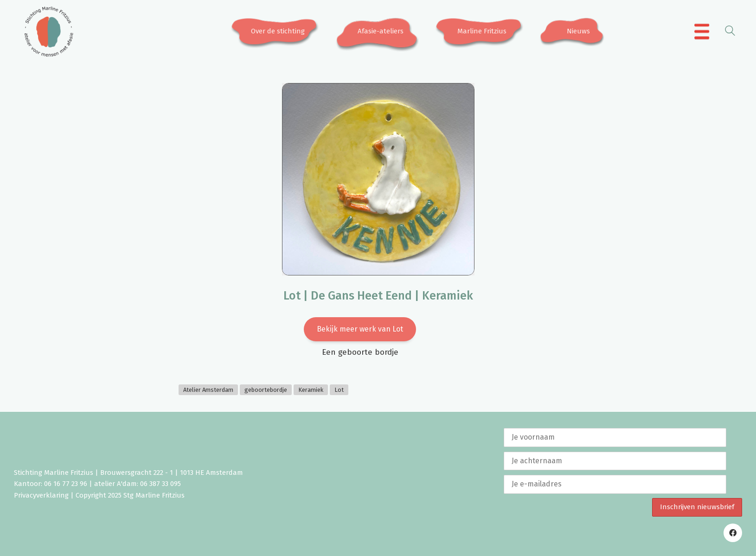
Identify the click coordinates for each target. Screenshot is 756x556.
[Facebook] (733, 533)
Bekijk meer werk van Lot (360, 329)
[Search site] (730, 32)
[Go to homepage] (49, 32)
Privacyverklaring (41, 495)
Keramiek (311, 390)
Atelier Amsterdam (208, 390)
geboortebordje (266, 390)
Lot (339, 390)
